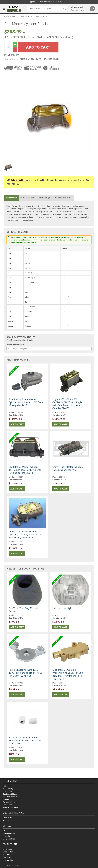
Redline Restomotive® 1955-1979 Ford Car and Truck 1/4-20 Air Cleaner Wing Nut (26, 673)
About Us (7, 799)
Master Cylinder (27, 16)
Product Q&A (45, 198)
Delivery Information (11, 802)
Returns (6, 820)
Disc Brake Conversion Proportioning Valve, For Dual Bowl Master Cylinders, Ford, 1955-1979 (68, 674)
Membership (8, 860)
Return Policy (8, 789)
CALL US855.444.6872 (54, 68)
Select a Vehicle (18, 180)
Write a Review (34, 59)
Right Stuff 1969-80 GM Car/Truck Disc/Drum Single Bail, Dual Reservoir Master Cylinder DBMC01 (67, 404)
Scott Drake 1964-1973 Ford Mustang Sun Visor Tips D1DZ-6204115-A (25, 740)
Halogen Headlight (62, 608)
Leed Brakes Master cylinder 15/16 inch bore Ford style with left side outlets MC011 (25, 470)
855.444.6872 (37, 2)
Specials (6, 836)
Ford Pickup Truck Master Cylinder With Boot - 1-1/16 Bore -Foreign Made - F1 (26, 402)
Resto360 (7, 786)
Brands (6, 831)
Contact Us (49, 2)
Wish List (7, 855)
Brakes (15, 16)
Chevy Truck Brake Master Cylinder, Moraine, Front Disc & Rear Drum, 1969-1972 (25, 534)
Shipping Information (11, 791)
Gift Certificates (9, 833)
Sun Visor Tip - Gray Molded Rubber (23, 610)
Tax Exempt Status (10, 794)
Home (7, 16)
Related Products (64, 198)
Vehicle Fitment (28, 198)
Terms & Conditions (11, 808)
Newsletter (7, 857)
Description (12, 198)
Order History (8, 852)
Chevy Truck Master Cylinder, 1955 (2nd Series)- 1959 (68, 468)
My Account (8, 849)
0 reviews (21, 59)
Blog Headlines (9, 839)
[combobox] (49, 348)
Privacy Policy (8, 805)
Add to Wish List (52, 59)
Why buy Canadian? (11, 797)
